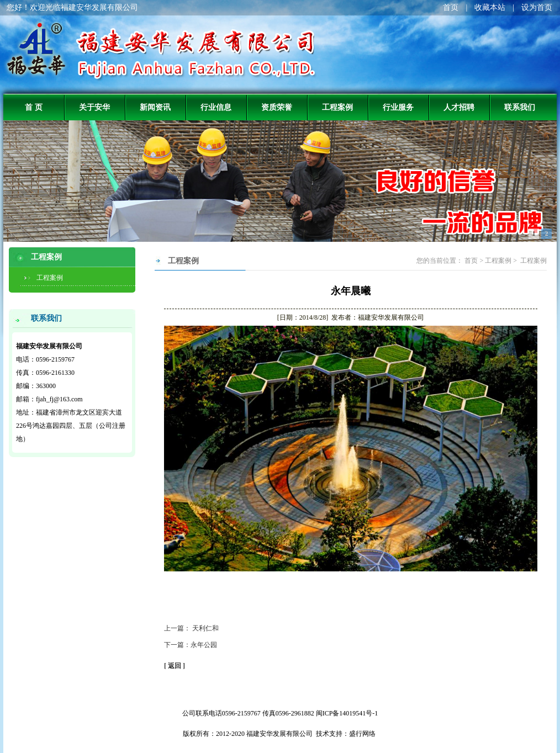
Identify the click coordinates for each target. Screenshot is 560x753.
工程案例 (337, 107)
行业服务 (398, 107)
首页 (451, 7)
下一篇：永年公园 (191, 645)
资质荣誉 (277, 107)
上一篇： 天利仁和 (191, 628)
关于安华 (94, 107)
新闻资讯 (155, 107)
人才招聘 (459, 107)
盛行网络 (362, 734)
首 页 (34, 107)
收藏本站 (490, 7)
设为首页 (537, 7)
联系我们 (520, 107)
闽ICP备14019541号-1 (347, 713)
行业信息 (216, 107)
